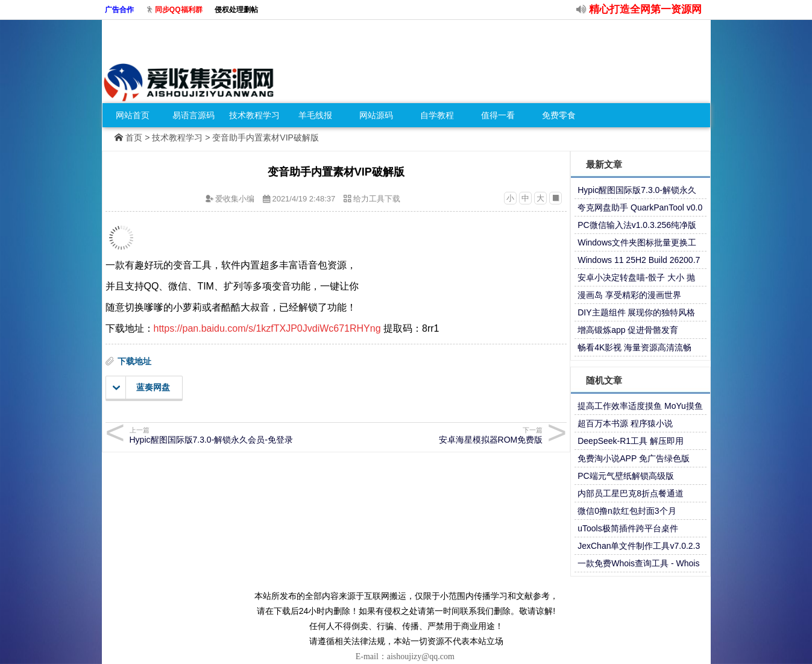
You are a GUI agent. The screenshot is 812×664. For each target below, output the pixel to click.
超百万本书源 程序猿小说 (625, 423)
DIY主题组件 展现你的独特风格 (636, 312)
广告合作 (119, 10)
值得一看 (498, 115)
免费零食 (559, 115)
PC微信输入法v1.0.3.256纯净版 (637, 225)
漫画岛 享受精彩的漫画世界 (629, 295)
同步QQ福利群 (179, 10)
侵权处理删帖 (236, 10)
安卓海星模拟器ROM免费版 (441, 435)
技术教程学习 (254, 115)
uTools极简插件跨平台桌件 (628, 528)
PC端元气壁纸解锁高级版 (625, 476)
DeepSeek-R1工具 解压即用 (631, 441)
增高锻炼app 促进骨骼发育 (628, 330)
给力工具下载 (377, 199)
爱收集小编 (235, 199)
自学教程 (437, 115)
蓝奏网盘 (141, 388)
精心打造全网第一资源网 (645, 9)
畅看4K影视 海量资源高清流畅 (634, 347)
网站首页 (133, 115)
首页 (134, 138)
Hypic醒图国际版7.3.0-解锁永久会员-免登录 (231, 435)
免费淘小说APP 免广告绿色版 (634, 458)
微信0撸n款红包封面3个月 (627, 511)
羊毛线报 (315, 115)
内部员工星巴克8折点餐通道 (631, 493)
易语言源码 (194, 115)
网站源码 (376, 115)
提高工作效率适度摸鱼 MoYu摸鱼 (640, 406)
